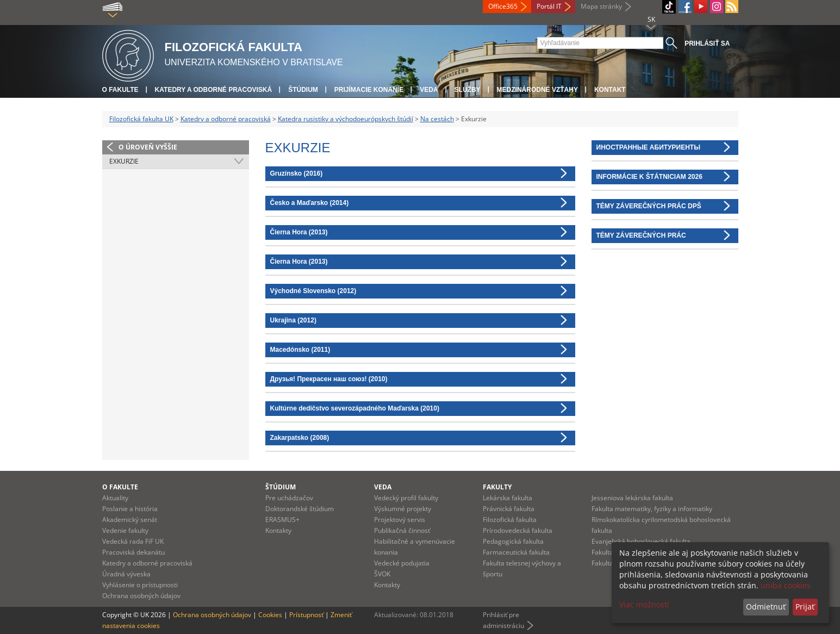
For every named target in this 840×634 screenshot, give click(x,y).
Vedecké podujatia (402, 563)
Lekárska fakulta (508, 498)
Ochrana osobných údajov (141, 596)
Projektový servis (400, 520)
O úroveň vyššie (148, 147)
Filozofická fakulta (510, 520)
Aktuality (115, 498)
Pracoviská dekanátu (133, 552)
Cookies (270, 615)
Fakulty (497, 487)
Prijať (805, 607)
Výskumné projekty (403, 509)
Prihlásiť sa (707, 43)
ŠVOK (382, 574)
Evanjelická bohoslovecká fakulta (641, 541)
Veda (429, 90)
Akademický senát (130, 520)
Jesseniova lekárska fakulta (632, 498)
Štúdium (303, 90)
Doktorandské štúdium (300, 509)
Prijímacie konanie (369, 90)
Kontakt (610, 90)
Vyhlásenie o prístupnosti (140, 585)
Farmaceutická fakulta (516, 552)
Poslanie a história (130, 509)
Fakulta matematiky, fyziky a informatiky (652, 509)
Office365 (503, 6)
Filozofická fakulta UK (141, 119)
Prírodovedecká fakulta (518, 530)
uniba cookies (786, 585)
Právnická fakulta (509, 509)
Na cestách (437, 119)
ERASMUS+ (282, 520)
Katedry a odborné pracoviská (214, 90)
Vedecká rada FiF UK (133, 541)
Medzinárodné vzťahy (537, 90)
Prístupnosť (306, 615)
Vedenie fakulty (125, 530)
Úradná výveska (126, 574)
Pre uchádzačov (289, 498)
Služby (468, 90)
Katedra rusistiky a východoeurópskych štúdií (346, 119)
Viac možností (644, 604)
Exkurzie (124, 161)
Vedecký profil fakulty (406, 498)
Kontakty (278, 530)
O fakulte (120, 90)
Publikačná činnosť (402, 530)
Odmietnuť (766, 607)
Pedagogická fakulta (513, 541)
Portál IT (549, 6)
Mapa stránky (601, 6)
